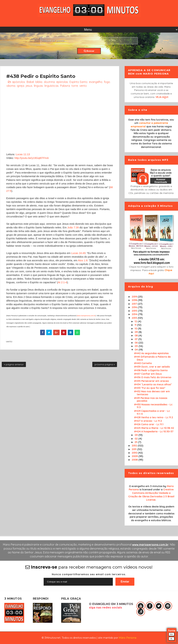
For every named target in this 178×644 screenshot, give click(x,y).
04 (137, 350)
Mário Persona (128, 638)
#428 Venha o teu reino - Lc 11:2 (154, 417)
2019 (135, 297)
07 (136, 339)
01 (136, 442)
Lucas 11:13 (23, 154)
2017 (135, 304)
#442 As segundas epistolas (151, 353)
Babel (30, 82)
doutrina (49, 82)
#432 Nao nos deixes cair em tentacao (152, 393)
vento (83, 86)
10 (136, 329)
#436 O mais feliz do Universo (153, 377)
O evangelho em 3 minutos (146, 486)
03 (137, 435)
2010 (135, 453)
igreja (21, 86)
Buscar (89, 51)
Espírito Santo (78, 82)
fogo (107, 82)
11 (136, 325)
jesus (29, 86)
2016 (135, 307)
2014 (135, 314)
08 (137, 336)
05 (137, 346)
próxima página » (105, 364)
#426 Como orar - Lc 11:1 (149, 424)
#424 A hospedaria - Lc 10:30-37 (154, 431)
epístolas (62, 82)
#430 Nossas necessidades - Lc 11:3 (153, 406)
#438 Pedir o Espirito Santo (151, 370)
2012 (135, 446)
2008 (135, 460)
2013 (135, 318)
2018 (135, 300)
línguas (38, 86)
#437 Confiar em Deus (148, 374)
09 (137, 332)
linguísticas (52, 86)
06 (137, 343)
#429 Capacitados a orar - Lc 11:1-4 (152, 412)
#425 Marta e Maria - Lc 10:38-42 (154, 428)
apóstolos (19, 82)
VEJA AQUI (162, 97)
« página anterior (14, 364)
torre (75, 86)
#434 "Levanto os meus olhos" (153, 384)
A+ (172, 634)
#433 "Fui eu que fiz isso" (150, 388)
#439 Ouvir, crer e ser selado (152, 367)
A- (171, 639)
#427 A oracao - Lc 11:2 (148, 421)
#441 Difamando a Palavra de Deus (152, 358)
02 (137, 439)
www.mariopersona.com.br (86, 316)
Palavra (65, 86)
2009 (135, 456)
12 (136, 321)
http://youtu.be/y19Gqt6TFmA (32, 158)
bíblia (39, 82)
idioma (11, 86)
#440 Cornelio (143, 363)
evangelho (96, 82)
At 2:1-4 (62, 282)
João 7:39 (73, 227)
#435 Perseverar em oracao (151, 381)
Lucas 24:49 (78, 253)
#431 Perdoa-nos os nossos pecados (151, 400)
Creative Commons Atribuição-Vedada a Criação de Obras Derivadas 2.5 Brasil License (151, 495)
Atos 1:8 (83, 260)
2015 (135, 311)
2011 (134, 449)
